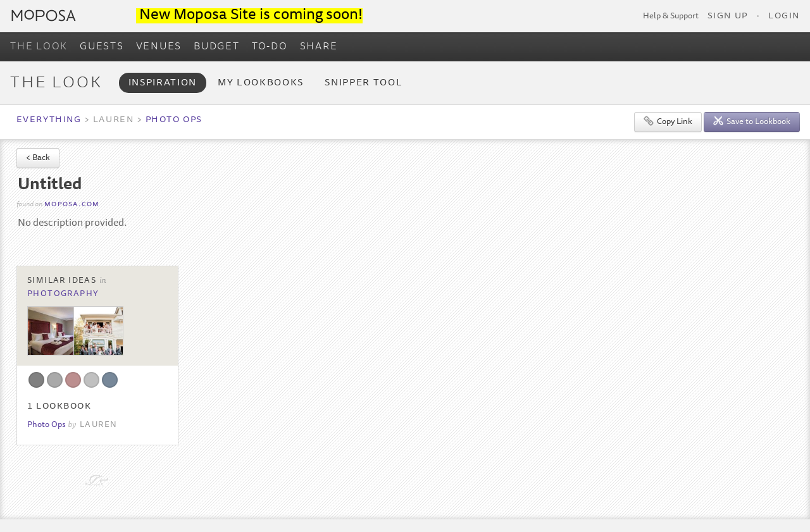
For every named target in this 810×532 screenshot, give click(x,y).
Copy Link (668, 121)
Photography (63, 294)
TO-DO (270, 47)
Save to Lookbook (752, 121)
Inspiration (163, 83)
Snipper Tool (364, 83)
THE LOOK (39, 47)
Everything (49, 120)
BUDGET (217, 47)
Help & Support (671, 16)
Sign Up (728, 16)
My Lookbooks (261, 83)
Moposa (44, 15)
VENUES (159, 47)
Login (784, 16)
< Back (38, 158)
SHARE (319, 47)
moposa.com (72, 205)
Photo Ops (174, 120)
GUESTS (102, 47)
